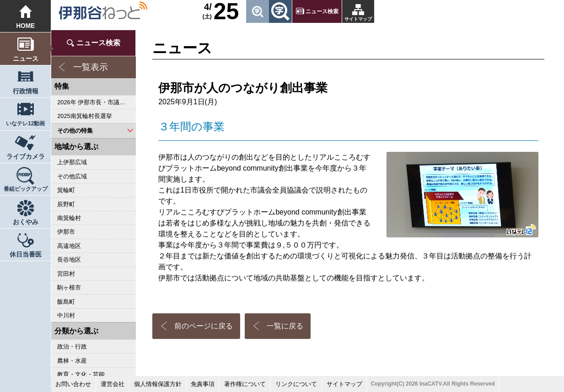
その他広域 (72, 176)
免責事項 (203, 384)
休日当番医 (26, 255)
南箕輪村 (69, 218)
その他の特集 (75, 131)
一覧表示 (91, 67)
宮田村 (66, 274)
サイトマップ (358, 19)
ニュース (26, 59)
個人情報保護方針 (158, 384)
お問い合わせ (73, 384)
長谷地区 (69, 260)
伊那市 (66, 232)
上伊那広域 (72, 162)
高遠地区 (69, 246)
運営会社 (113, 384)
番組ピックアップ (26, 189)
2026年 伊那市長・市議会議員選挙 (97, 102)
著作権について (245, 384)
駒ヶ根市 (69, 287)
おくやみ (26, 222)
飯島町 (66, 302)
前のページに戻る (204, 326)
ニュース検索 (322, 11)
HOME (25, 26)
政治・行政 (72, 346)
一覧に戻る (285, 326)
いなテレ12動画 (25, 124)
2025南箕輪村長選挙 (84, 116)
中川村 (66, 315)
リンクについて (296, 384)
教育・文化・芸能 (81, 374)
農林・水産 (72, 361)
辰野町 (66, 204)
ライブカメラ (26, 157)
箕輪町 (66, 190)
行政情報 (26, 91)
